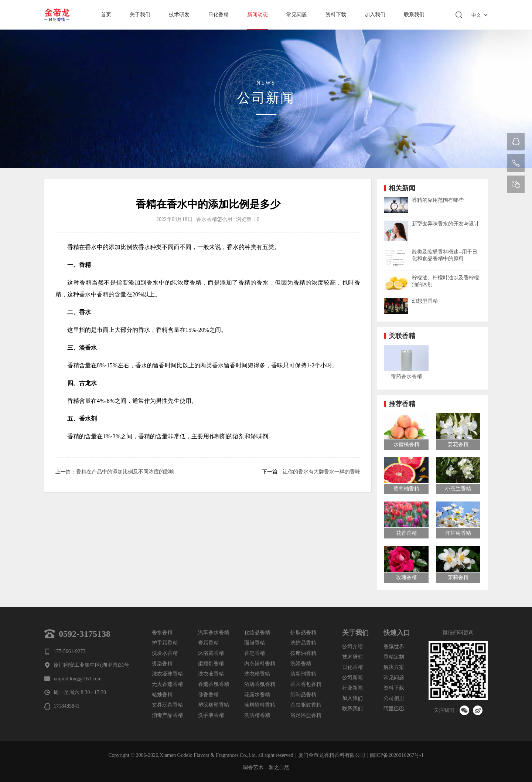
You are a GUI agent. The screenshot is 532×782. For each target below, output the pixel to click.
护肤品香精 (303, 633)
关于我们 (140, 15)
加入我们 (375, 15)
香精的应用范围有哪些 (438, 200)
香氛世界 (394, 647)
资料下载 (336, 15)
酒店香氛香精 (260, 684)
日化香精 (218, 15)
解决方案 (394, 667)
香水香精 (162, 633)
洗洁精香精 (257, 715)
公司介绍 (352, 647)
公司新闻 (352, 678)
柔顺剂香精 (211, 664)
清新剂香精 (303, 674)
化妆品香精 (257, 633)
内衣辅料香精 (260, 664)
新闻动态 (258, 15)
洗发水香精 (165, 653)
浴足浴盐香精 (306, 715)
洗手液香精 (211, 715)
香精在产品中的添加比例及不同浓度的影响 (125, 472)
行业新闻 (352, 688)
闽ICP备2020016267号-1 (397, 755)
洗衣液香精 (211, 674)
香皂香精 (255, 653)
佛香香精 (208, 695)
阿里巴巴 (394, 709)
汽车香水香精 (214, 633)
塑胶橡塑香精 (214, 705)
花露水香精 (257, 695)
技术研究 (352, 657)
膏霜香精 (208, 643)
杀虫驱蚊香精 (306, 705)
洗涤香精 (301, 664)
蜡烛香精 (162, 695)
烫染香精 (162, 664)
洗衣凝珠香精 (167, 674)
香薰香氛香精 (214, 684)
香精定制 (394, 657)
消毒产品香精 (167, 715)
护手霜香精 (165, 643)
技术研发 (179, 15)
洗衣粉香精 (257, 674)
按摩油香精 (303, 653)
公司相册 (394, 698)
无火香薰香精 (167, 684)
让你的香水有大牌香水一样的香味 (321, 472)
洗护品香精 (303, 643)
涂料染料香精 (260, 705)
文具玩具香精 (167, 705)
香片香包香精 (306, 684)
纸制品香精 (303, 695)
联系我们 (414, 15)
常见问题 (297, 15)
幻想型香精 (425, 301)
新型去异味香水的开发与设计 (446, 224)
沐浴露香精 (211, 653)
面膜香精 (255, 643)
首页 (106, 15)
